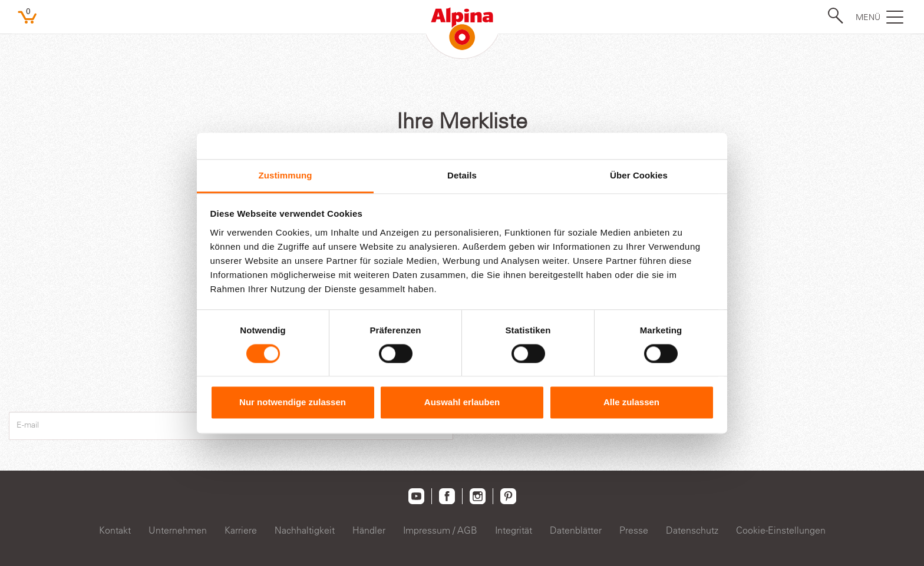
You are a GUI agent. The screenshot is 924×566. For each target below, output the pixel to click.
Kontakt (115, 530)
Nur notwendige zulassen (293, 403)
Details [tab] (462, 175)
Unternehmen (178, 530)
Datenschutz (692, 530)
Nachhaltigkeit (305, 530)
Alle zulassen (631, 403)
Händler (369, 530)
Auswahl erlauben (462, 403)
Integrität (514, 530)
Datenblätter (576, 530)
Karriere (241, 530)
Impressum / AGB (440, 530)
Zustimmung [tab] (286, 175)
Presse (634, 530)
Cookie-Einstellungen (781, 530)
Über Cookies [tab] (639, 175)
